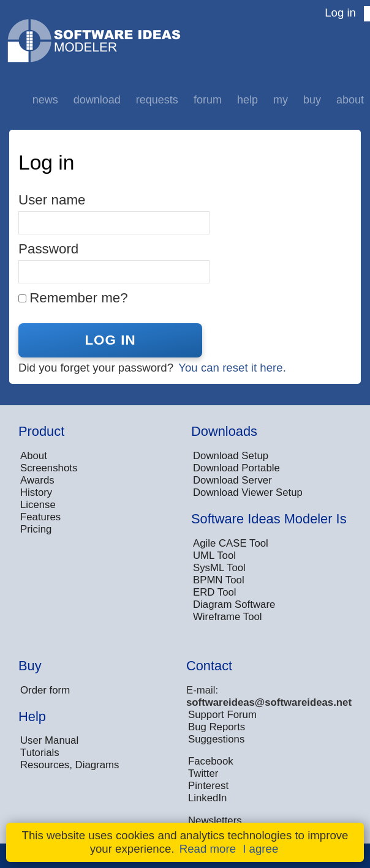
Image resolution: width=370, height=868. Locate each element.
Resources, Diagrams (70, 765)
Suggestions (216, 739)
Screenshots (49, 468)
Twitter (203, 773)
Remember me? (79, 298)
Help (247, 100)
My (281, 100)
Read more (208, 849)
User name (52, 200)
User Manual (49, 740)
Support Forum (222, 715)
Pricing (36, 529)
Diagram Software (234, 604)
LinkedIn (207, 798)
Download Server (232, 480)
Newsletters (215, 821)
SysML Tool (219, 568)
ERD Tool (215, 592)
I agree (260, 849)
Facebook (211, 761)
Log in (340, 13)
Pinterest (208, 786)
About (350, 100)
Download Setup (231, 456)
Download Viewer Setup (248, 492)
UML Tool (214, 556)
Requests (157, 100)
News (45, 100)
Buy (312, 100)
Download (97, 100)
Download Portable (236, 468)
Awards (37, 480)
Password (48, 249)
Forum (208, 100)
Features (40, 517)
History (36, 492)
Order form (45, 690)
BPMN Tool (219, 580)
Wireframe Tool (228, 617)
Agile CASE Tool (231, 543)
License (38, 505)
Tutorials (40, 753)
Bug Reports (217, 727)
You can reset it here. (232, 368)
